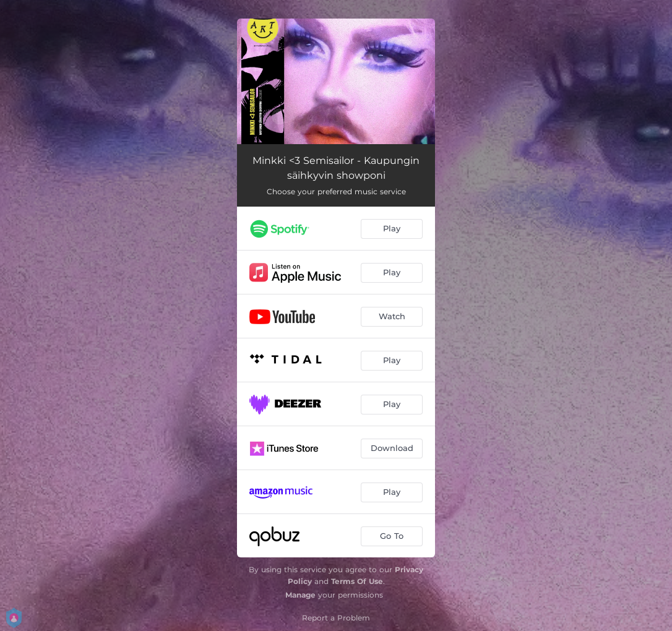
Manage (300, 595)
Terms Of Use (357, 581)
